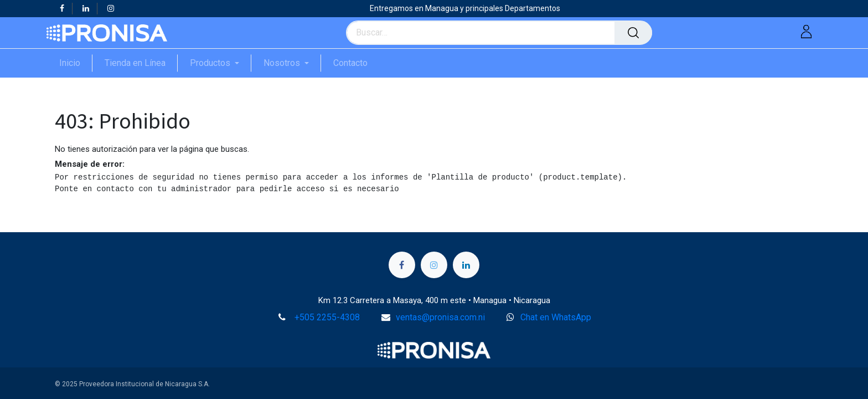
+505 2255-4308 (327, 317)
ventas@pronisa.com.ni (440, 317)
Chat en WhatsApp (556, 317)
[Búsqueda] (633, 33)
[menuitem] (76, 63)
